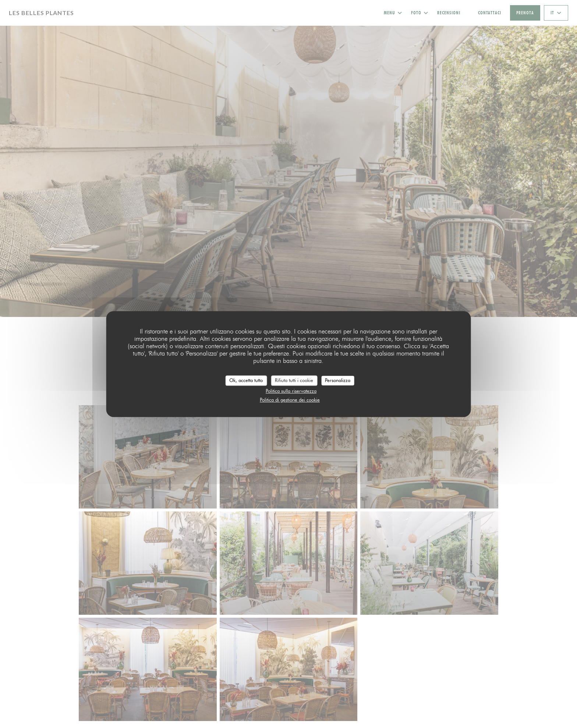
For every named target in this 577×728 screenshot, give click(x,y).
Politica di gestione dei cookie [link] (290, 400)
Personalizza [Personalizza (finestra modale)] (338, 380)
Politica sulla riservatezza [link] (291, 391)
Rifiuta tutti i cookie (294, 380)
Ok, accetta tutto (246, 380)
